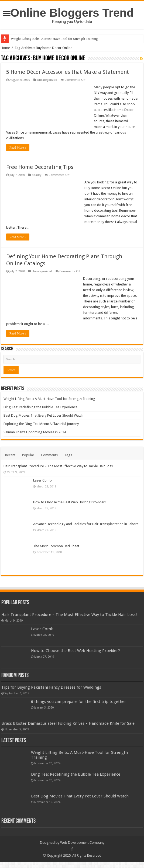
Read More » (18, 148)
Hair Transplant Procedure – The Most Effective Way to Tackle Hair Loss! (59, 466)
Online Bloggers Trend (72, 13)
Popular (28, 455)
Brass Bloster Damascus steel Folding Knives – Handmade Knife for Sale (68, 723)
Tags (68, 455)
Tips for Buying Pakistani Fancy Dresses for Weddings (51, 687)
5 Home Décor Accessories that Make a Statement (68, 72)
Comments (49, 455)
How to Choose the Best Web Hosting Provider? (70, 502)
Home (5, 48)
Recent (10, 455)
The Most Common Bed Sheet (56, 546)
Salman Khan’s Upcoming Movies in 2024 (35, 432)
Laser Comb (42, 480)
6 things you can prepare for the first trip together (79, 702)
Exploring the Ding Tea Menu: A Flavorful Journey (41, 424)
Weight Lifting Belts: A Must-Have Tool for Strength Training (54, 39)
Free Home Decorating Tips (40, 167)
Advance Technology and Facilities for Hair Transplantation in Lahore (86, 524)
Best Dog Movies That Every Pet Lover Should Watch (43, 415)
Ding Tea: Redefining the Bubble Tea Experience (40, 407)
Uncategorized (47, 80)
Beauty (37, 175)
